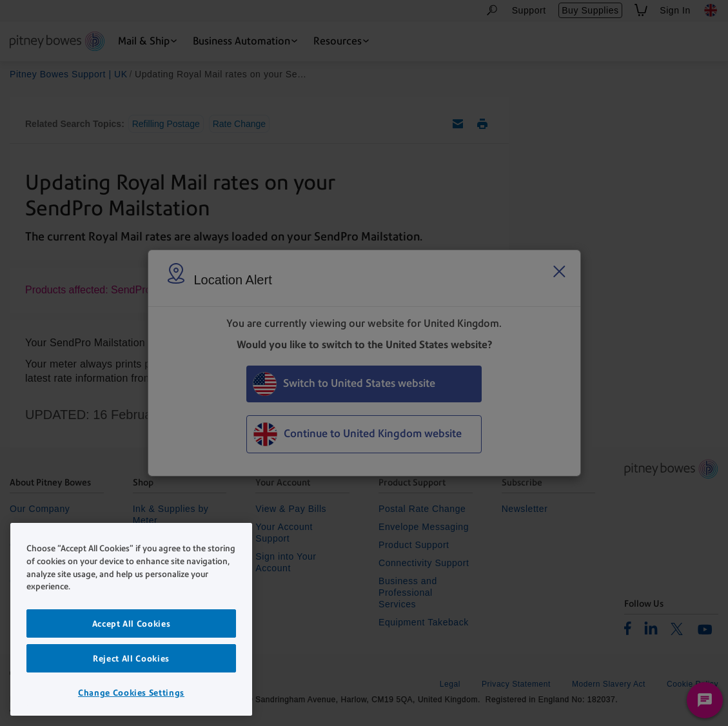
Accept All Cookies (132, 623)
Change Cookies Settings (131, 692)
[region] (131, 619)
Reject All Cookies (131, 658)
